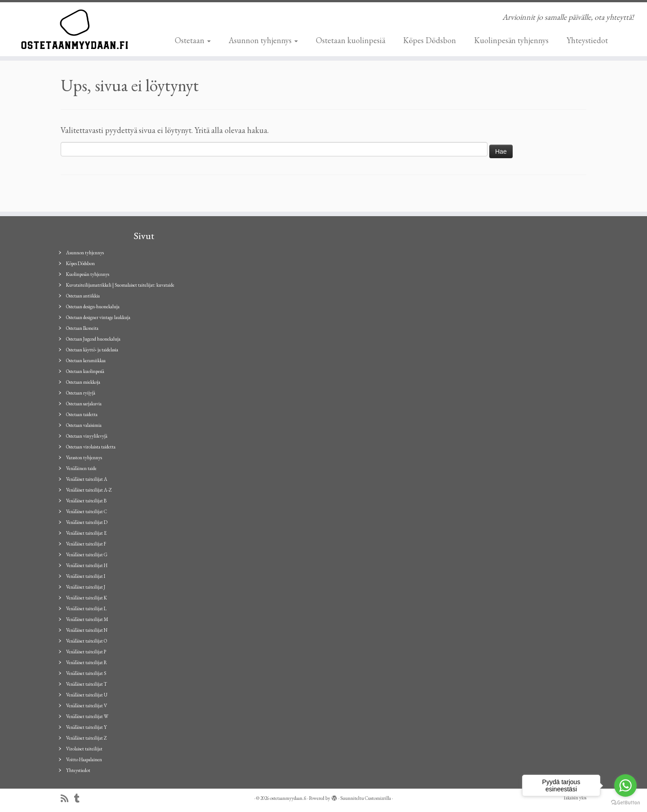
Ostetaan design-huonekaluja (93, 306)
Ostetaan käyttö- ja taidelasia (92, 350)
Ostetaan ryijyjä (81, 393)
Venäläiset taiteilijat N (87, 630)
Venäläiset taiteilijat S (86, 673)
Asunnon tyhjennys (263, 40)
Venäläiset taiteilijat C (86, 511)
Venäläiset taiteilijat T (86, 684)
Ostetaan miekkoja (83, 382)
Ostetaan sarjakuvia (84, 404)
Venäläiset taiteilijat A (87, 479)
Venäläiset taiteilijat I (86, 576)
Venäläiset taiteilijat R (86, 662)
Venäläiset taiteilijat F (86, 544)
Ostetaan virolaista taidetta (91, 447)
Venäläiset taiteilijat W (87, 716)
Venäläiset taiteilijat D (87, 522)
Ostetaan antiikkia (83, 296)
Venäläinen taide (81, 468)
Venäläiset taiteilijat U (87, 695)
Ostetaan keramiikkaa (86, 360)
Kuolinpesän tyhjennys (511, 40)
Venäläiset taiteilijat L (86, 608)
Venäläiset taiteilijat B (86, 501)
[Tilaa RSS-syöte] (67, 799)
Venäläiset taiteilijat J (86, 587)
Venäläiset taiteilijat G (87, 555)
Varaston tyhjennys (84, 457)
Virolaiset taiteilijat (84, 749)
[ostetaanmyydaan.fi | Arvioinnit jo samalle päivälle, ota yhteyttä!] (75, 29)
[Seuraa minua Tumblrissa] (80, 799)
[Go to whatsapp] (625, 785)
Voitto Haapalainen (84, 759)
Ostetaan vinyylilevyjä (87, 436)
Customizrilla (378, 798)
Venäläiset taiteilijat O (86, 641)
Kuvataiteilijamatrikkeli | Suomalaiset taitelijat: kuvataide (120, 285)
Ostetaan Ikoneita (82, 328)
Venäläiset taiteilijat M (87, 619)
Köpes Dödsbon (430, 40)
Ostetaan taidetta (82, 414)
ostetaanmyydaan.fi (288, 798)
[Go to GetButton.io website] (625, 803)
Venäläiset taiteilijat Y (86, 727)
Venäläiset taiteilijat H (87, 565)
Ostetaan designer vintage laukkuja (98, 317)
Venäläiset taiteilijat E (86, 533)
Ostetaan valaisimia (84, 425)
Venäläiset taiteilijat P (86, 652)
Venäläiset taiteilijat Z (86, 738)
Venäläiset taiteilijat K (86, 598)
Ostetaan (193, 40)
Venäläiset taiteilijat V (86, 706)
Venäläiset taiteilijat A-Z (89, 490)
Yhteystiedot (587, 40)
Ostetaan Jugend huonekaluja (93, 339)
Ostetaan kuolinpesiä (350, 40)
